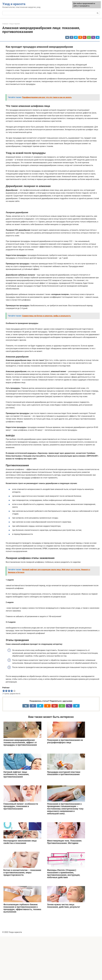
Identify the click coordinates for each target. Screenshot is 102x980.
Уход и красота (14, 4)
